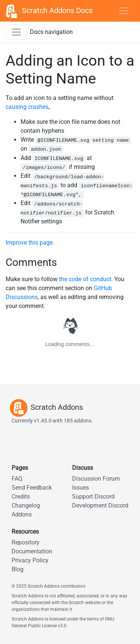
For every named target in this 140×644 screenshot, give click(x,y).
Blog (18, 569)
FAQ (17, 479)
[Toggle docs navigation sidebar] (16, 32)
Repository (26, 542)
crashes (38, 107)
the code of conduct (85, 279)
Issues (80, 488)
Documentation (32, 551)
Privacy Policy (30, 560)
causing (16, 107)
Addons (22, 514)
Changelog (26, 505)
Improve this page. (30, 243)
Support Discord (93, 497)
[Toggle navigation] (124, 11)
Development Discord (100, 505)
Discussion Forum (96, 479)
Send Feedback (32, 488)
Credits (21, 497)
